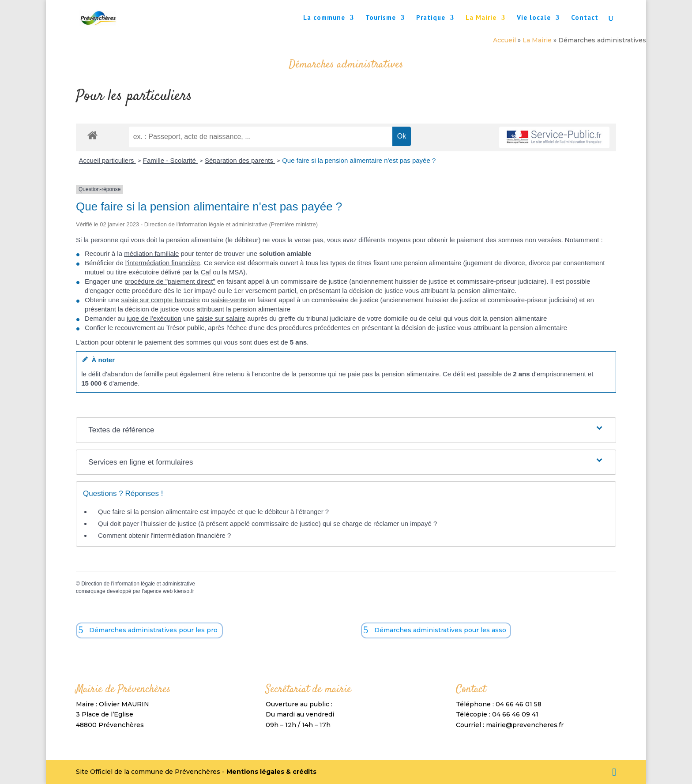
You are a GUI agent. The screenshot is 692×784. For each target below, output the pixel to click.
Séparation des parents (240, 160)
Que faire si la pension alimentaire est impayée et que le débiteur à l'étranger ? (213, 512)
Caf (206, 272)
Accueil (504, 40)
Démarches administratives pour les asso (440, 630)
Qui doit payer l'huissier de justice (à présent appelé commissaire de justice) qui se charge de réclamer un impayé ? (267, 523)
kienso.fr (184, 591)
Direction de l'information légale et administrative (138, 584)
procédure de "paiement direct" (170, 281)
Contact (585, 18)
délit (94, 374)
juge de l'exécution (154, 318)
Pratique (431, 18)
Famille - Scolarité (170, 160)
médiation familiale (151, 253)
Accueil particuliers (107, 160)
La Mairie (481, 18)
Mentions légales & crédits (271, 772)
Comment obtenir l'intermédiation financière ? (164, 535)
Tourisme (381, 18)
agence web (158, 591)
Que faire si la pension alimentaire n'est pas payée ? (359, 160)
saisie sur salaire (221, 318)
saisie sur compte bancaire (161, 300)
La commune (324, 18)
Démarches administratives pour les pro (153, 630)
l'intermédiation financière (163, 263)
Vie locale (534, 18)
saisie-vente (229, 300)
